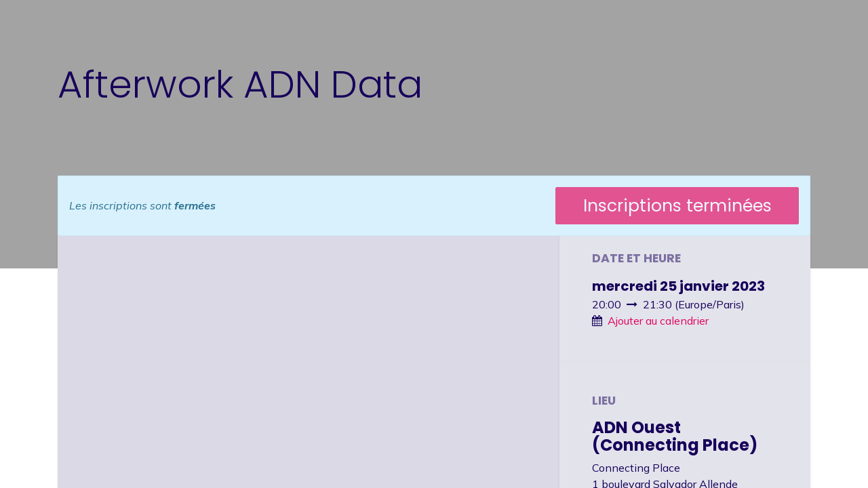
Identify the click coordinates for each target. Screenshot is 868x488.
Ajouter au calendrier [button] (658, 321)
